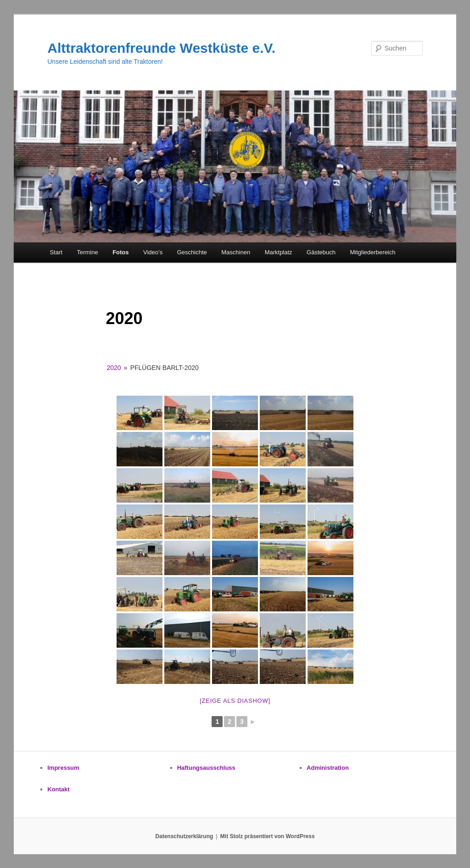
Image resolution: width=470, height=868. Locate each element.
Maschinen (236, 252)
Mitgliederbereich (372, 252)
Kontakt (58, 789)
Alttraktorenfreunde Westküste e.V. (161, 48)
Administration (328, 768)
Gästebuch (321, 252)
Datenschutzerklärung (184, 836)
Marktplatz (279, 252)
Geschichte (192, 252)
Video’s (153, 252)
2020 (114, 368)
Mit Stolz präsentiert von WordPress (268, 836)
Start (56, 252)
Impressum (63, 768)
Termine (87, 252)
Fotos (120, 252)
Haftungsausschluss (206, 768)
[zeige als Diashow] (235, 701)
